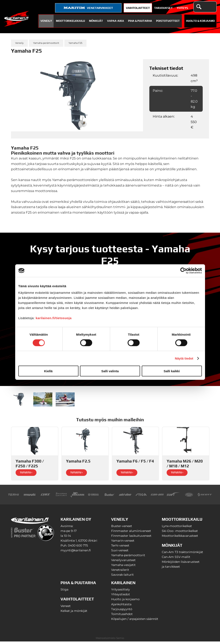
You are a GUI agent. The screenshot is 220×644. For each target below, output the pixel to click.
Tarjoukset (163, 8)
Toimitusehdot (122, 617)
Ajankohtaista (121, 607)
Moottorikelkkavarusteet (180, 538)
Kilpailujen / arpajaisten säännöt (135, 621)
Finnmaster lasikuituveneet (131, 538)
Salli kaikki (172, 371)
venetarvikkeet (88, 8)
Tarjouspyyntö (122, 612)
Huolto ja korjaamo (125, 602)
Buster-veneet (122, 529)
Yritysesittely (121, 592)
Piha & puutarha (140, 21)
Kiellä (48, 371)
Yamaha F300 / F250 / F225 (30, 466)
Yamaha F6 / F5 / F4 (135, 464)
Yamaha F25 (75, 43)
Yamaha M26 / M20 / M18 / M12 (185, 466)
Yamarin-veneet (123, 543)
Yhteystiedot (121, 597)
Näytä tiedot (184, 358)
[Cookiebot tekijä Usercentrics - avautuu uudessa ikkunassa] (183, 271)
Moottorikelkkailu (70, 21)
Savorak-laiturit (122, 577)
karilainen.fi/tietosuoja (54, 318)
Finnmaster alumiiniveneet (131, 533)
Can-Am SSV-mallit (176, 559)
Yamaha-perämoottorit (46, 43)
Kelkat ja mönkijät (74, 613)
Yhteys (182, 8)
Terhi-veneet (120, 548)
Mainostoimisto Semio (110, 641)
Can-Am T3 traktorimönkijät (182, 555)
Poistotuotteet (168, 21)
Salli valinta (110, 371)
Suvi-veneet (120, 553)
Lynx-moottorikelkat (177, 529)
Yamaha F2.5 (78, 464)
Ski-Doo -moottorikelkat (180, 533)
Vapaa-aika (116, 21)
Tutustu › (26, 475)
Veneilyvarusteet (123, 563)
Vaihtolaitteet (138, 8)
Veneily (46, 21)
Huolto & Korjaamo (200, 21)
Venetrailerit (120, 572)
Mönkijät (96, 21)
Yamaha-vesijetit (123, 567)
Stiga (64, 592)
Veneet (66, 608)
